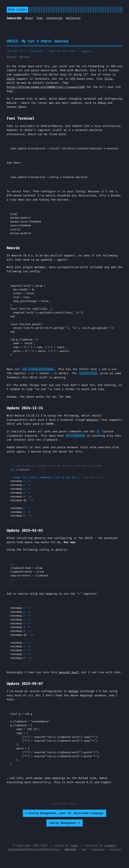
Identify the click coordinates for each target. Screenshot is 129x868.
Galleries (73, 18)
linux (25, 57)
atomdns (110, 845)
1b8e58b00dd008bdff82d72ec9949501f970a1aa (34, 849)
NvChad (73, 691)
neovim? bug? (69, 672)
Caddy (74, 845)
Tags (40, 18)
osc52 (12, 57)
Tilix (108, 79)
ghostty (92, 420)
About (29, 18)
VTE (73, 79)
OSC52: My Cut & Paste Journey (38, 41)
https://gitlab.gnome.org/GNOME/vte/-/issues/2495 (46, 87)
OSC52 (11, 79)
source (86, 51)
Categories (54, 18)
